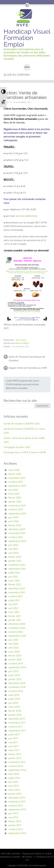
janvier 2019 (15, 679)
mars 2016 (14, 790)
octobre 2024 (16, 510)
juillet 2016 (14, 778)
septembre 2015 (17, 810)
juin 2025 (13, 490)
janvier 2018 (15, 715)
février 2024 (15, 525)
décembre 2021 (17, 589)
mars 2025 (14, 494)
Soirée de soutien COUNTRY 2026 (22, 424)
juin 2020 (13, 640)
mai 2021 (13, 604)
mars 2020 (14, 652)
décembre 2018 (17, 683)
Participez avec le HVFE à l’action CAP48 (25, 452)
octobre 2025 (16, 482)
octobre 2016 (16, 766)
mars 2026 (14, 470)
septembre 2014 (17, 833)
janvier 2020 (15, 660)
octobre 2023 (16, 537)
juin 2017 (13, 738)
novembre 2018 (17, 687)
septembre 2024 (17, 514)
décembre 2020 (17, 624)
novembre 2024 (17, 506)
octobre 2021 (16, 596)
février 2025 (15, 498)
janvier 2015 (15, 825)
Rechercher (42, 406)
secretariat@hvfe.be (26, 216)
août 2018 (14, 695)
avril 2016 (14, 786)
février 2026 (15, 474)
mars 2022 (14, 581)
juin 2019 (13, 671)
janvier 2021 (15, 620)
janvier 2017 (15, 758)
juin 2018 (13, 703)
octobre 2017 (16, 727)
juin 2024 (13, 517)
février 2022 (15, 585)
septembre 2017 (17, 731)
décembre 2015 (17, 798)
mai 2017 (13, 742)
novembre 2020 (17, 628)
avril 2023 (14, 553)
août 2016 (14, 774)
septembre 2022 (17, 569)
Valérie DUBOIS (22, 343)
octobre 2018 (16, 691)
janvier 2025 (15, 502)
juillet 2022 (14, 573)
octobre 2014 (16, 829)
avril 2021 (14, 608)
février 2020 (15, 656)
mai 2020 (13, 644)
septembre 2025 (17, 486)
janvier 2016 (15, 794)
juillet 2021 (14, 600)
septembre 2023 (17, 541)
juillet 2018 (14, 699)
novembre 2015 (17, 802)
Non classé (21, 340)
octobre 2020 (16, 632)
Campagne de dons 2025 (17, 447)
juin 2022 (13, 577)
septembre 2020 (17, 636)
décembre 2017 (17, 719)
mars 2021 (14, 612)
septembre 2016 (17, 770)
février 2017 (15, 754)
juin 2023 (13, 545)
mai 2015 (13, 817)
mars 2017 (14, 750)
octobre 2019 (16, 664)
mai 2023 (13, 549)
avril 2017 (14, 746)
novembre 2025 (17, 478)
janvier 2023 (15, 561)
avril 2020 (14, 648)
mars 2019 (14, 675)
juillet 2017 (14, 735)
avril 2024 (14, 521)
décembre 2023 (17, 529)
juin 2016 (13, 782)
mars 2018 (14, 707)
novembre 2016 (17, 762)
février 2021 (15, 616)
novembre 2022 (17, 565)
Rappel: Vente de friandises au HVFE (28, 368)
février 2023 (15, 557)
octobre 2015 (16, 806)
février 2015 (15, 821)
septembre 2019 (17, 667)
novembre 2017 (17, 723)
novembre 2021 (17, 592)
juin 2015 (13, 813)
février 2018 (15, 711)
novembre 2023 (17, 533)
